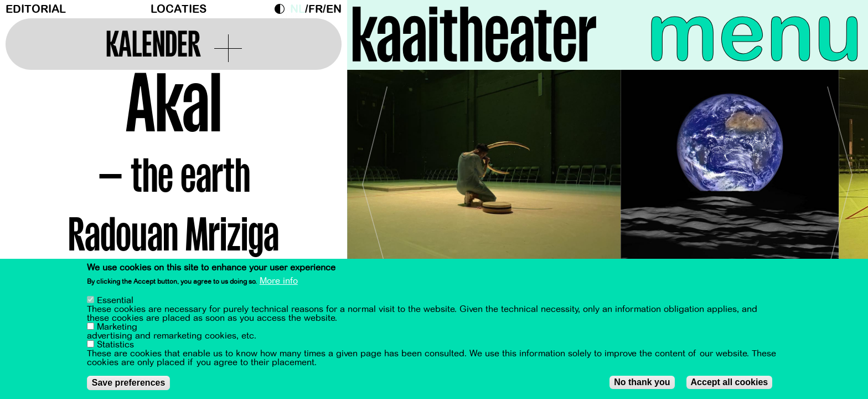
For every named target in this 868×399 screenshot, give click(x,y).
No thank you (642, 382)
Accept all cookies (730, 382)
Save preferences (129, 383)
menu (755, 33)
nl (298, 9)
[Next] (840, 180)
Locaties (179, 9)
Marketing (117, 327)
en (334, 9)
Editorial (36, 9)
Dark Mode (282, 9)
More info (279, 281)
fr (316, 9)
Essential (115, 300)
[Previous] (375, 180)
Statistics (115, 345)
